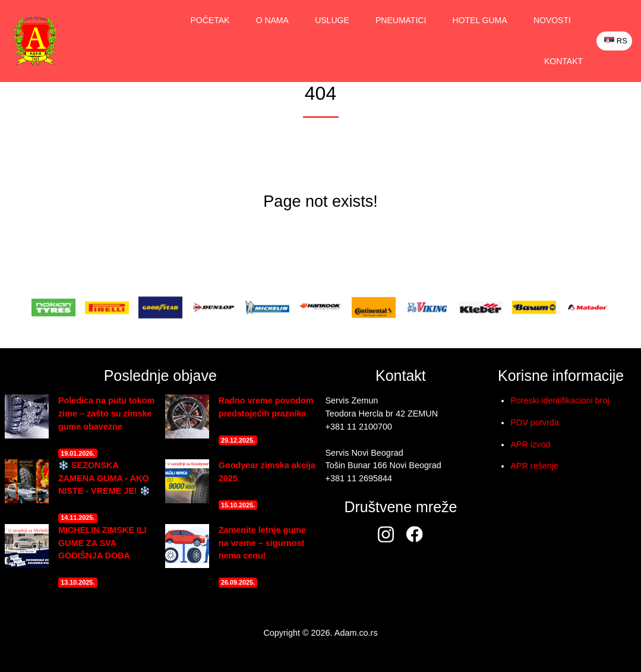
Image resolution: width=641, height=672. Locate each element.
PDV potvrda (535, 422)
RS (616, 41)
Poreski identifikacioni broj (560, 400)
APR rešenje (534, 466)
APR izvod (530, 444)
